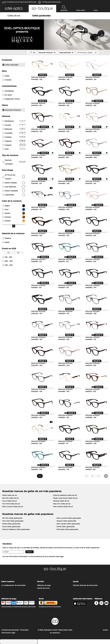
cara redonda (14, 187)
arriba (106, 630)
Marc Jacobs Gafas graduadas (68, 524)
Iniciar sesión (81, 10)
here (62, 556)
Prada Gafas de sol (10, 495)
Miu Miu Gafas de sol (10, 498)
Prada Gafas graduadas (11, 524)
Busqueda (64, 10)
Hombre (7, 80)
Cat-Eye (14, 125)
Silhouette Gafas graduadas (67, 529)
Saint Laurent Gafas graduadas (69, 518)
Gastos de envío (43, 588)
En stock (7, 95)
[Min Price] (8, 253)
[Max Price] (18, 253)
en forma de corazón (14, 177)
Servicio (40, 581)
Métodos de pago (44, 585)
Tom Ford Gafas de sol (11, 504)
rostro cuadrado (14, 191)
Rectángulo (14, 121)
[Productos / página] (87, 53)
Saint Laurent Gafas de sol (13, 507)
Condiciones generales (10, 630)
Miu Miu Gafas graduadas (12, 518)
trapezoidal (14, 195)
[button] (14, 9)
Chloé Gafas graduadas (66, 527)
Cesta (96, 10)
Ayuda (76, 581)
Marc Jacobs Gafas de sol (63, 507)
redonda (14, 129)
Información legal (8, 633)
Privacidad (24, 630)
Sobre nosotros (8, 581)
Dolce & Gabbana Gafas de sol (65, 495)
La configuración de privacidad (13, 585)
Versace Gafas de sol (61, 501)
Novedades (8, 91)
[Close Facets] (14, 53)
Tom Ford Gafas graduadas (13, 521)
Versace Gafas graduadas (66, 521)
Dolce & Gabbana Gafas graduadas (16, 529)
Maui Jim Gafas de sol (62, 504)
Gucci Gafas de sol (9, 501)
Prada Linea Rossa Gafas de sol (65, 498)
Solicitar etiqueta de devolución (85, 585)
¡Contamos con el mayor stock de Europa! (21, 2)
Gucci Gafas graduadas (11, 527)
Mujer (6, 76)
